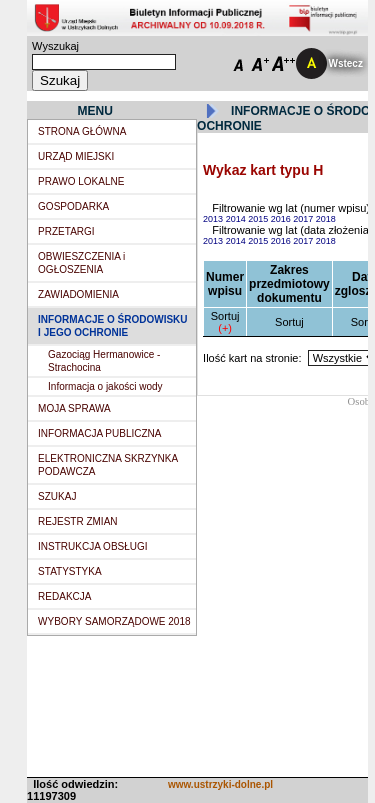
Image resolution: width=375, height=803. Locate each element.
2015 (259, 219)
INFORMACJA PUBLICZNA (99, 433)
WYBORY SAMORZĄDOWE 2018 (114, 621)
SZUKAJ (57, 496)
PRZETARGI (66, 231)
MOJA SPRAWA (74, 408)
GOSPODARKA (73, 206)
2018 (326, 219)
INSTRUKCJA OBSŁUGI (92, 546)
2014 (237, 219)
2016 (282, 219)
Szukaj (60, 80)
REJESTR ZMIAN (77, 521)
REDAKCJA (64, 596)
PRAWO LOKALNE (81, 181)
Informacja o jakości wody (105, 386)
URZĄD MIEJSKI (76, 156)
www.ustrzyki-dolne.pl (220, 784)
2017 (304, 219)
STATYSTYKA (70, 571)
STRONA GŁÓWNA (82, 131)
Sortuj (225, 316)
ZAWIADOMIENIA (78, 294)
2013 (214, 219)
